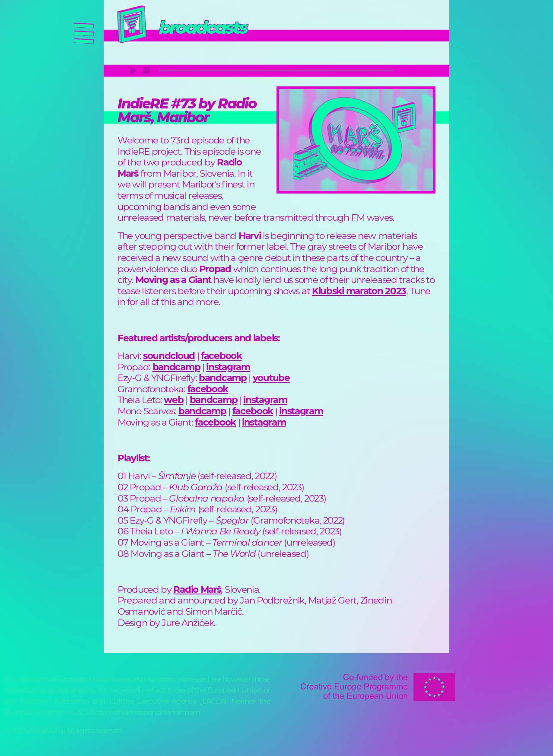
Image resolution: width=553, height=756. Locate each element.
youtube (271, 378)
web (173, 400)
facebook (221, 356)
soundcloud (169, 356)
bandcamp (176, 367)
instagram (228, 367)
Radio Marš (197, 589)
